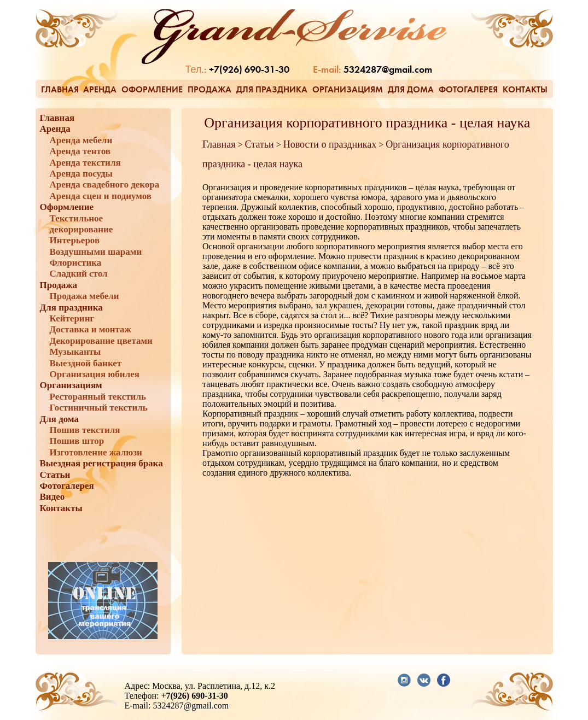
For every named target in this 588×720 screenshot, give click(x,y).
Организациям (348, 89)
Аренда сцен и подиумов (101, 196)
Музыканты (75, 352)
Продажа (209, 89)
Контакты (525, 89)
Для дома (411, 89)
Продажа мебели (85, 296)
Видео (53, 497)
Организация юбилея (95, 374)
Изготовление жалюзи (96, 452)
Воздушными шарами (96, 252)
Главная (60, 89)
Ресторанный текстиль (98, 397)
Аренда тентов (80, 151)
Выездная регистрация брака (101, 463)
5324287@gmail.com (388, 70)
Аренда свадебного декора (105, 185)
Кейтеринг (72, 318)
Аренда (100, 89)
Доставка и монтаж (91, 329)
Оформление (152, 89)
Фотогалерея (468, 89)
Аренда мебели (81, 140)
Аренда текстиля (85, 163)
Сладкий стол (79, 274)
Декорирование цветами (101, 341)
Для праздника (272, 89)
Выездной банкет (86, 363)
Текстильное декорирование (81, 224)
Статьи (55, 475)
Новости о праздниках (330, 144)
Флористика (76, 263)
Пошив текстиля (85, 430)
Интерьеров (75, 240)
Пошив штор (77, 441)
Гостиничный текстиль (99, 408)
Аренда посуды (81, 174)
